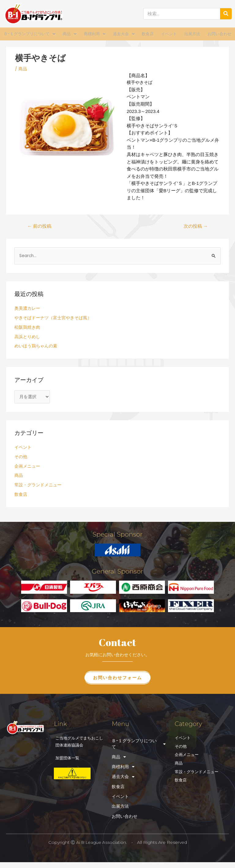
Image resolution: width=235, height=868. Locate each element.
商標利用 (95, 34)
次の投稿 (196, 226)
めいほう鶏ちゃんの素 (36, 346)
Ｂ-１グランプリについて (30, 34)
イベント (169, 34)
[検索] (226, 14)
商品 (70, 34)
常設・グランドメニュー (38, 485)
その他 (21, 456)
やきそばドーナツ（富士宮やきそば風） (53, 318)
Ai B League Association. (101, 844)
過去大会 (124, 34)
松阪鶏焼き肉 (27, 327)
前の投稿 (39, 226)
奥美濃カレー (27, 308)
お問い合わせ (219, 34)
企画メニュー (27, 466)
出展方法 (192, 34)
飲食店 (148, 34)
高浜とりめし (27, 336)
